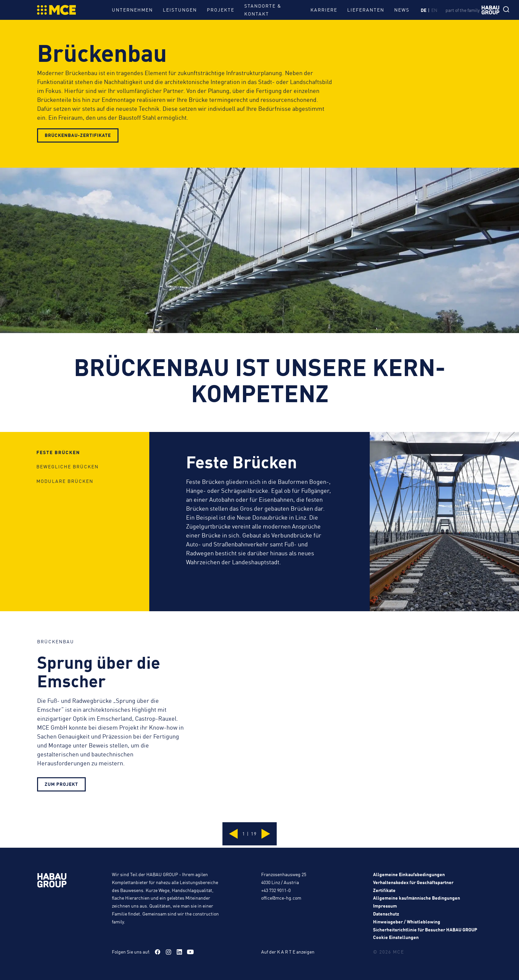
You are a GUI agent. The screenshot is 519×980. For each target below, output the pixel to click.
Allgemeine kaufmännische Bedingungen (417, 898)
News (398, 10)
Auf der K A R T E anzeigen (288, 952)
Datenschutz (386, 914)
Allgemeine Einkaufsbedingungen (409, 874)
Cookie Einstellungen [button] (396, 937)
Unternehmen (132, 10)
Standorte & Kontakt (263, 10)
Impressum (385, 906)
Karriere (320, 10)
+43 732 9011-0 (276, 890)
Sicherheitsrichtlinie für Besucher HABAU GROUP (425, 929)
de (425, 10)
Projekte (221, 10)
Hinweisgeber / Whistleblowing (407, 921)
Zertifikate (384, 890)
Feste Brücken (58, 481)
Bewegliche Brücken (68, 504)
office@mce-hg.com (281, 898)
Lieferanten (361, 10)
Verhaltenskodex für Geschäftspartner (413, 882)
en (435, 10)
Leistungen (180, 10)
